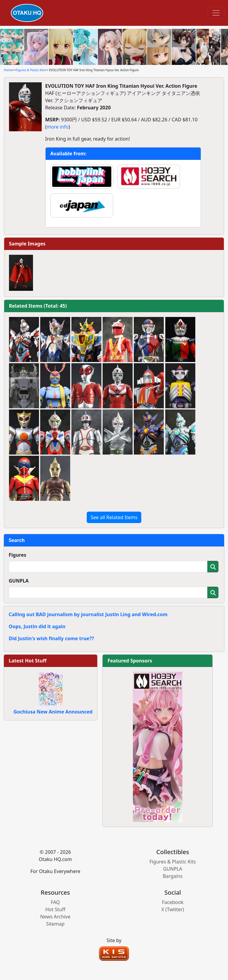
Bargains (172, 876)
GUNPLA (19, 581)
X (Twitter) (173, 909)
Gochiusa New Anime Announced (53, 712)
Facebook (173, 902)
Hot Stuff (55, 909)
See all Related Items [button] (114, 517)
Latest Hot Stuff (28, 661)
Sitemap (55, 924)
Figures (18, 555)
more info (57, 127)
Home (8, 70)
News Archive (55, 917)
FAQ (55, 902)
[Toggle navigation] (216, 13)
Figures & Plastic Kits (30, 70)
